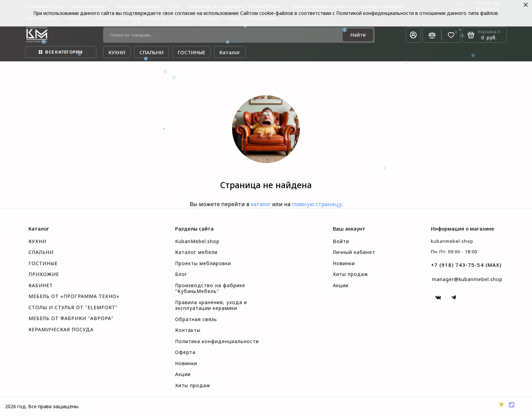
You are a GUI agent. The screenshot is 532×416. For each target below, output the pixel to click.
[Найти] (358, 35)
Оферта (185, 352)
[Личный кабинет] (413, 35)
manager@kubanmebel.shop (467, 279)
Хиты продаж (193, 385)
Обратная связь (196, 319)
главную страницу (317, 204)
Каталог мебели (196, 252)
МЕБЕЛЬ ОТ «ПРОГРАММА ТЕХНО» (74, 296)
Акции (183, 374)
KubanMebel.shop (197, 241)
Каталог (230, 52)
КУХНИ (37, 241)
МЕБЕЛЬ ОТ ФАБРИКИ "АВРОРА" (71, 318)
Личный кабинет (354, 252)
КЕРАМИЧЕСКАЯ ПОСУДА (61, 330)
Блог (181, 274)
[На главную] (37, 35)
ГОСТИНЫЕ (43, 263)
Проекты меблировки (203, 263)
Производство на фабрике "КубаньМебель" (210, 289)
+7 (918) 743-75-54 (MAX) (466, 265)
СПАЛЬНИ (41, 252)
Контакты (188, 330)
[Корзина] (484, 35)
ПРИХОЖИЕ (44, 274)
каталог (261, 204)
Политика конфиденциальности (217, 341)
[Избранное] (451, 35)
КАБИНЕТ (41, 285)
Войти (341, 241)
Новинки (186, 363)
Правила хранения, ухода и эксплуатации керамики (211, 305)
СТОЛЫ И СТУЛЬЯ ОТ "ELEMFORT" (73, 308)
